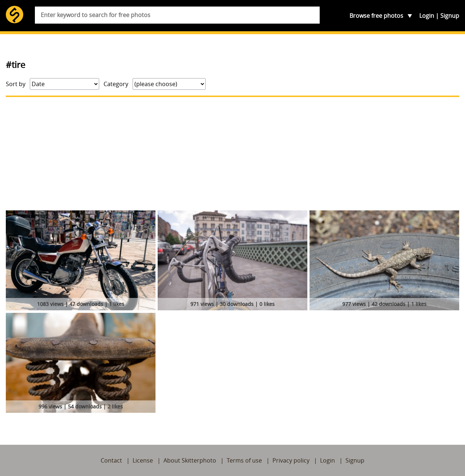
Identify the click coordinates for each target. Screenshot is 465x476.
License (143, 460)
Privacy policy (291, 460)
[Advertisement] (232, 154)
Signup (450, 16)
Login (427, 16)
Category (116, 84)
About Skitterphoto (190, 460)
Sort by (16, 84)
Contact (111, 460)
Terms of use (244, 460)
